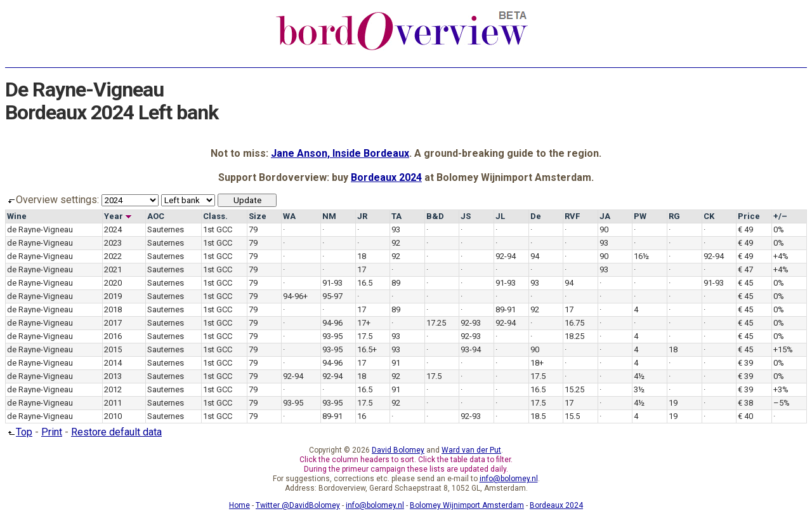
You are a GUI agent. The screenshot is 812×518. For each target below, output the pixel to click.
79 (253, 229)
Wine (17, 216)
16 (362, 416)
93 (396, 229)
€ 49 (745, 229)
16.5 (365, 283)
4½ (639, 376)
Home (239, 505)
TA (396, 216)
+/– (780, 216)
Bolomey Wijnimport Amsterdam (467, 505)
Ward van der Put (471, 450)
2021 (113, 269)
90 (604, 229)
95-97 (332, 296)
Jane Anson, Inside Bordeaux (340, 153)
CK (709, 216)
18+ (537, 363)
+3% (781, 389)
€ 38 (745, 403)
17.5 (365, 336)
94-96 (332, 323)
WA (289, 216)
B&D (435, 216)
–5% (782, 403)
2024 (113, 229)
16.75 (574, 323)
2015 (113, 349)
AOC (156, 216)
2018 (113, 309)
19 (673, 403)
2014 (113, 363)
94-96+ (295, 296)
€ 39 (745, 363)
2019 (113, 296)
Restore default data (116, 432)
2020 (113, 283)
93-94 (471, 349)
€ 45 (745, 283)
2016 (113, 336)
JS (466, 216)
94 (535, 256)
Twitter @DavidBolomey (298, 505)
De (536, 216)
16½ (641, 256)
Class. (215, 216)
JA (605, 216)
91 (396, 363)
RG (674, 216)
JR (362, 216)
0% (779, 229)
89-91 (506, 309)
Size (258, 216)
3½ (639, 389)
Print (52, 432)
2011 (113, 403)
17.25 (436, 323)
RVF (572, 216)
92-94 (506, 256)
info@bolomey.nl (509, 479)
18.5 (538, 416)
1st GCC (218, 229)
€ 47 (745, 269)
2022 (113, 256)
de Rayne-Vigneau (40, 229)
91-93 (332, 283)
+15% (783, 349)
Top (19, 432)
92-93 (471, 323)
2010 (113, 416)
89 (396, 283)
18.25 (574, 336)
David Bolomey (398, 450)
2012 (113, 389)
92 (396, 243)
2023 (113, 243)
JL (500, 216)
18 (362, 256)
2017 (113, 323)
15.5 (572, 416)
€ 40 (745, 416)
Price (749, 216)
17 (362, 269)
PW (640, 216)
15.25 (574, 389)
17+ (364, 323)
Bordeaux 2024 (386, 177)
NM (329, 216)
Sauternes (166, 229)
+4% (781, 256)
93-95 (332, 336)
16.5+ (367, 349)
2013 (113, 376)
